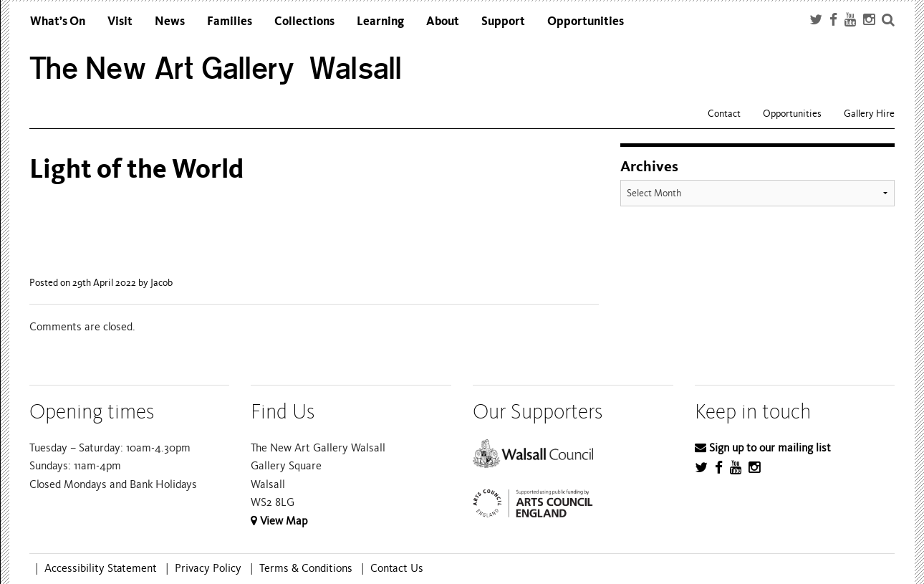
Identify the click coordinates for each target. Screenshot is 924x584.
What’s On (58, 21)
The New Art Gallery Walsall (216, 68)
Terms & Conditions (306, 568)
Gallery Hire (869, 114)
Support (503, 21)
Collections (304, 21)
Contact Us (397, 568)
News (170, 21)
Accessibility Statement (101, 568)
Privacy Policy (208, 568)
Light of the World (136, 169)
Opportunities (586, 21)
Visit (120, 21)
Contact (724, 114)
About (443, 21)
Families (230, 21)
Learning (380, 21)
